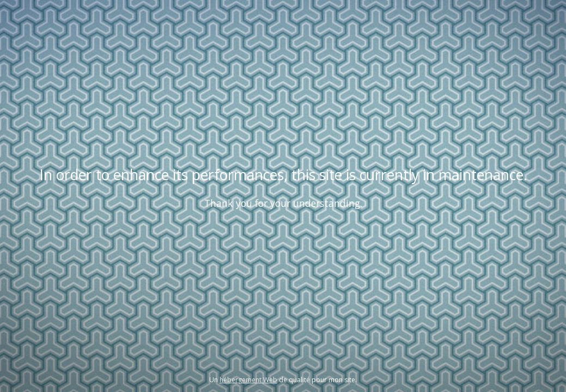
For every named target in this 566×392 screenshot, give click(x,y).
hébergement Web (248, 380)
